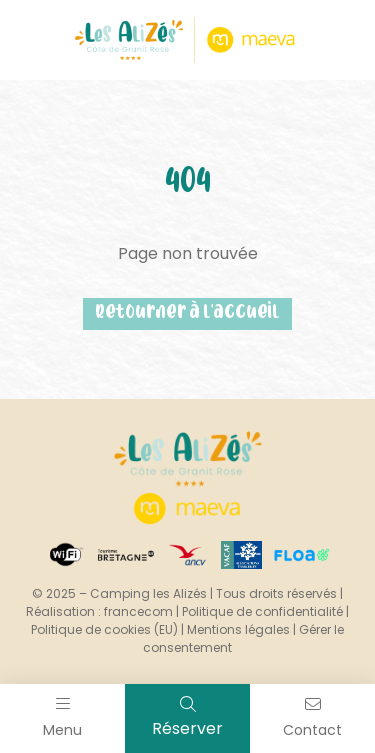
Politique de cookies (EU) (104, 629)
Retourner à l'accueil (187, 313)
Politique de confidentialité (262, 611)
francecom (138, 611)
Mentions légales (238, 629)
